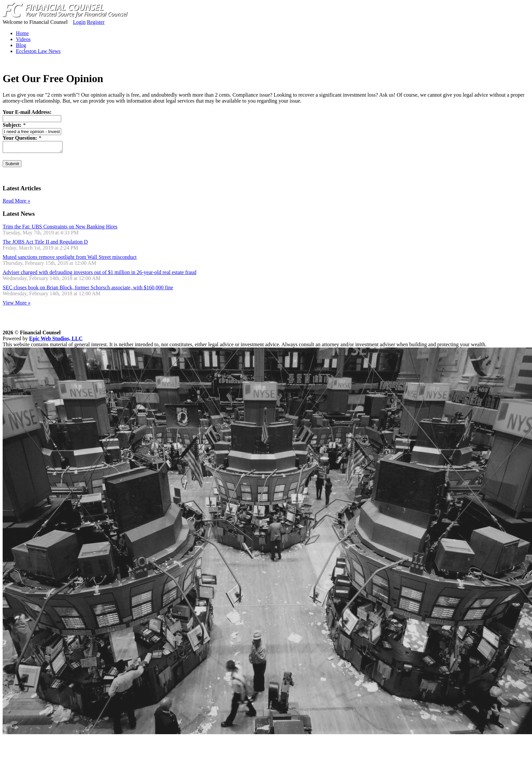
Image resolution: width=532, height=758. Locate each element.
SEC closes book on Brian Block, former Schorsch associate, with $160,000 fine (88, 289)
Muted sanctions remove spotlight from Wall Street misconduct (70, 259)
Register (96, 22)
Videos (23, 39)
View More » (17, 305)
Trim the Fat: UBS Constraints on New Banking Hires (60, 229)
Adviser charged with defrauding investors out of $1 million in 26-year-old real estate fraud (99, 274)
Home (22, 33)
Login (79, 22)
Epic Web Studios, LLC (56, 340)
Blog (21, 45)
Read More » (17, 203)
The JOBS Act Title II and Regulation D (45, 244)
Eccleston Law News (38, 51)
